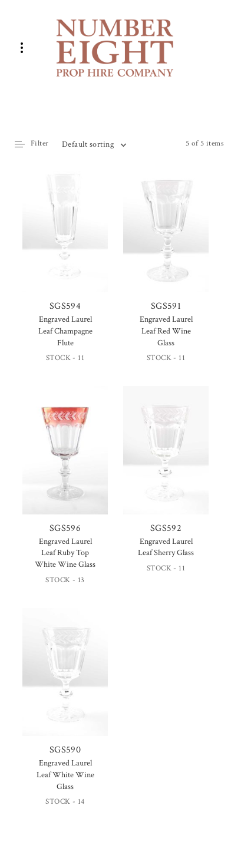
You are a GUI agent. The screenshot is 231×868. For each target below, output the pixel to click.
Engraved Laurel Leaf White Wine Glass (65, 775)
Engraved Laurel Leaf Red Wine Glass (166, 331)
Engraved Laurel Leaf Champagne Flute (65, 331)
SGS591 (166, 239)
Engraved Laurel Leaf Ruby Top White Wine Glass (65, 553)
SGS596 (65, 460)
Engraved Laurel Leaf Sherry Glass (166, 547)
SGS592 (166, 460)
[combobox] (94, 144)
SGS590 (65, 682)
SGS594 (65, 239)
